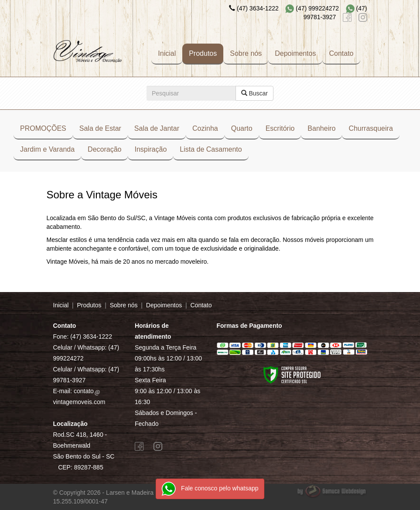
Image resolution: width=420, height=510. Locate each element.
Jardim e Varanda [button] (47, 149)
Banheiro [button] (321, 128)
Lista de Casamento (211, 149)
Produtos (203, 53)
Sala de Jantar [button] (157, 128)
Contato (341, 53)
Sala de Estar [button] (100, 128)
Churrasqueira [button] (370, 128)
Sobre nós (246, 53)
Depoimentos (295, 53)
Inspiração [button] (150, 149)
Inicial (167, 53)
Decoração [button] (104, 149)
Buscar (254, 93)
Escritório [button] (280, 128)
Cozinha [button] (205, 128)
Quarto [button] (242, 128)
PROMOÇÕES (43, 128)
